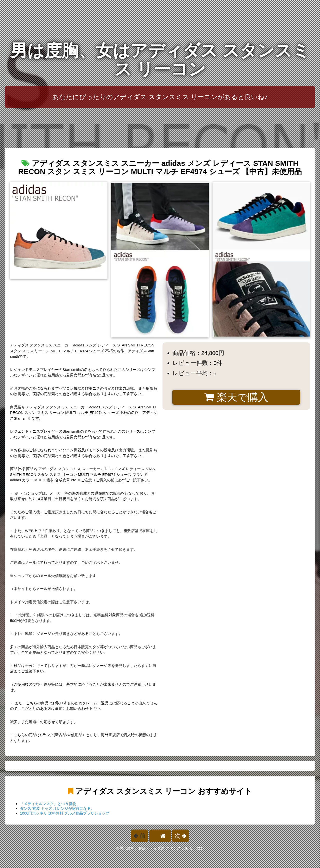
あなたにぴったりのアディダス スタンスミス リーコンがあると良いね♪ (160, 97)
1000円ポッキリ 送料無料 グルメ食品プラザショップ (65, 813)
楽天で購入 (236, 397)
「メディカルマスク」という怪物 (48, 804)
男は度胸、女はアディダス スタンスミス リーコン (160, 60)
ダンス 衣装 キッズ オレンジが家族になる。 (57, 808)
